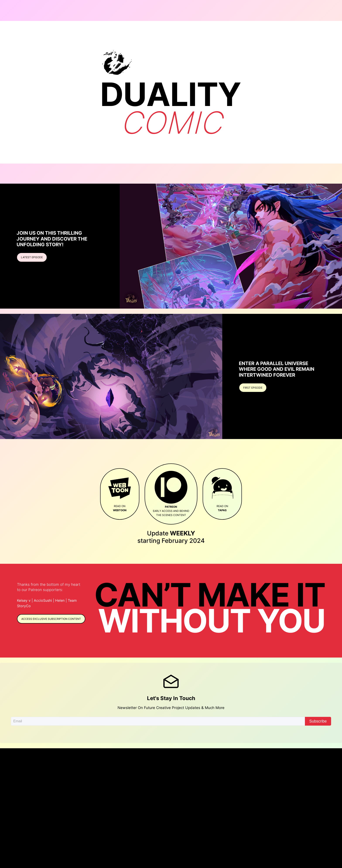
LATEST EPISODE (32, 257)
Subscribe (318, 721)
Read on (120, 494)
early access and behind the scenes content (171, 494)
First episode (253, 388)
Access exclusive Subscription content (51, 619)
